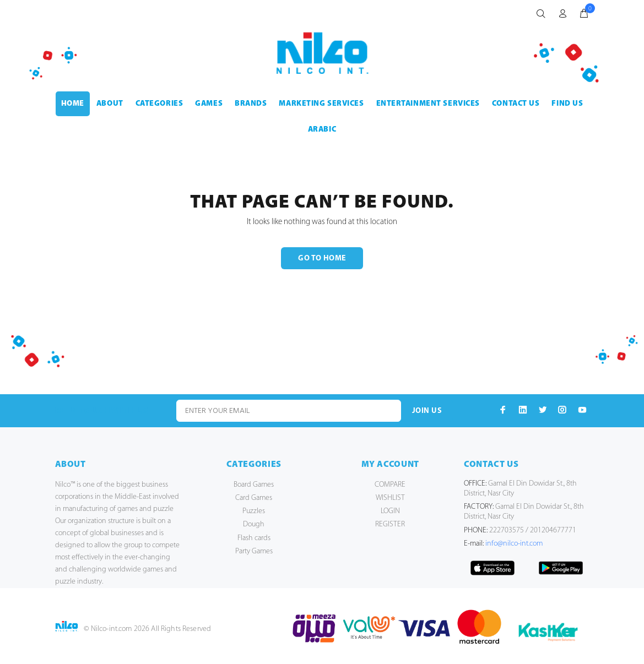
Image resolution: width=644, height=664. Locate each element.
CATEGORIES (159, 104)
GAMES (209, 104)
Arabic (322, 130)
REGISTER (390, 524)
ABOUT (110, 104)
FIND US (567, 104)
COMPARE (390, 485)
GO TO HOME (322, 258)
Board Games (254, 485)
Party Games (254, 551)
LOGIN (390, 511)
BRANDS (251, 104)
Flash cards (254, 538)
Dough (254, 524)
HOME (73, 104)
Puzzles (254, 511)
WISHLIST (390, 498)
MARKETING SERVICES (321, 104)
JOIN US (427, 411)
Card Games (254, 498)
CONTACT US (516, 104)
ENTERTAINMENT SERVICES (428, 104)
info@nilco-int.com (514, 544)
